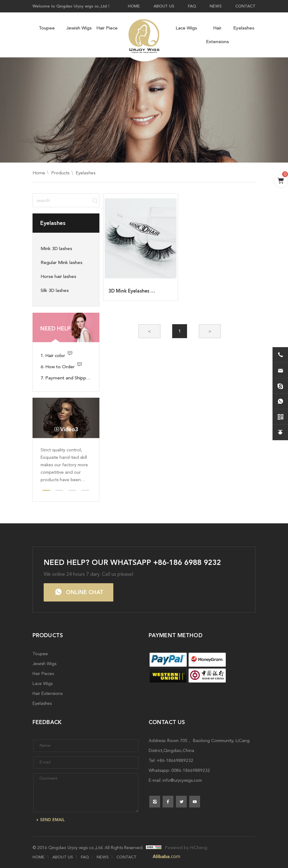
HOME (134, 6)
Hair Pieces (108, 28)
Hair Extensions (217, 35)
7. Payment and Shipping (66, 378)
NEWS (216, 6)
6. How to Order (58, 367)
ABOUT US (164, 6)
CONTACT (245, 6)
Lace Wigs (186, 28)
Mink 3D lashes (56, 248)
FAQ (192, 6)
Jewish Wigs (79, 28)
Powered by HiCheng (186, 848)
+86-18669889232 (175, 760)
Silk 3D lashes (55, 290)
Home (39, 173)
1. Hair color (53, 356)
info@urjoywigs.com (182, 780)
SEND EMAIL (52, 820)
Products (60, 173)
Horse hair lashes (58, 276)
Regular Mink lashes (61, 262)
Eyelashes (244, 28)
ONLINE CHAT (85, 592)
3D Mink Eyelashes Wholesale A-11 (147, 291)
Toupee (47, 28)
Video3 (69, 429)
